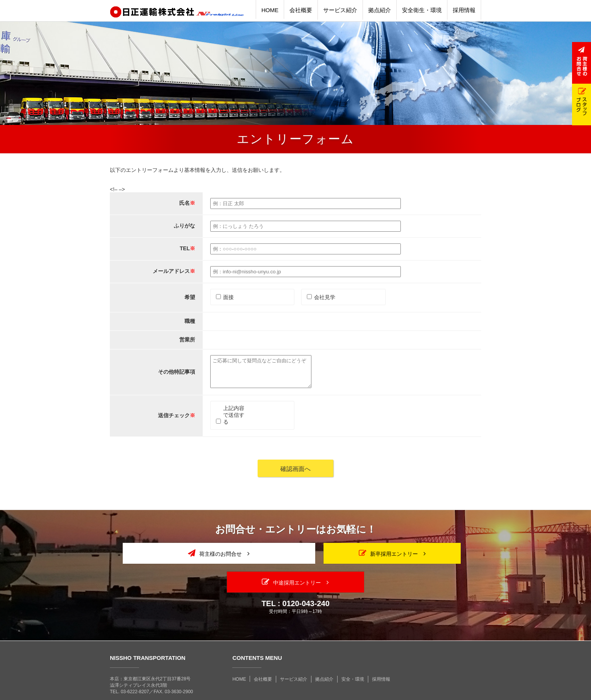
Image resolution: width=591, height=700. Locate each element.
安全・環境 (353, 656)
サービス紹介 (294, 656)
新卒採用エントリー (295, 559)
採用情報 (381, 656)
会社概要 (263, 656)
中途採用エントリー (422, 559)
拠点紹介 (324, 656)
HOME (239, 656)
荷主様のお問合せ (169, 559)
